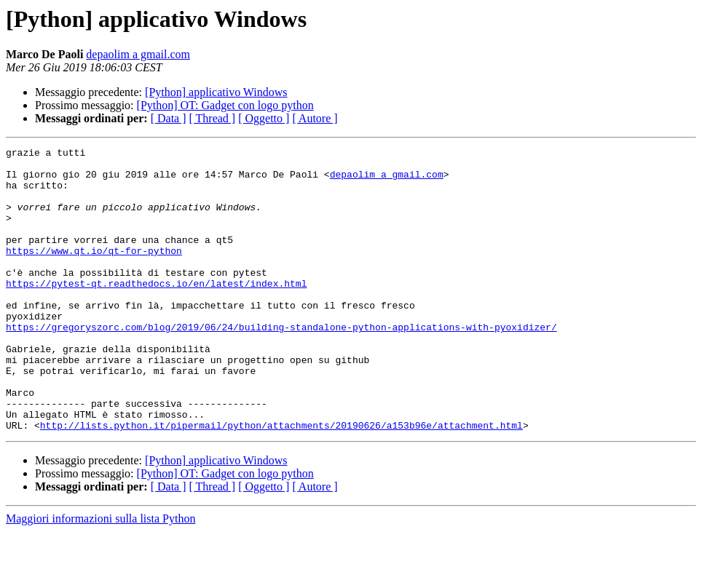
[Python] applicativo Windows (216, 92)
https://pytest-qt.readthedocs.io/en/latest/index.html (156, 311)
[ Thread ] (213, 118)
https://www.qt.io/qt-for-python (94, 272)
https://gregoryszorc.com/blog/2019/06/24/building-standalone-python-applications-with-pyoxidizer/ (281, 364)
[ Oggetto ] (264, 118)
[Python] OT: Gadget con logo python (225, 105)
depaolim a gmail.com (138, 54)
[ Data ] (169, 118)
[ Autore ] (315, 118)
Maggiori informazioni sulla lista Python (100, 575)
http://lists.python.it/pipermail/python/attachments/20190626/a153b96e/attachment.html (281, 482)
